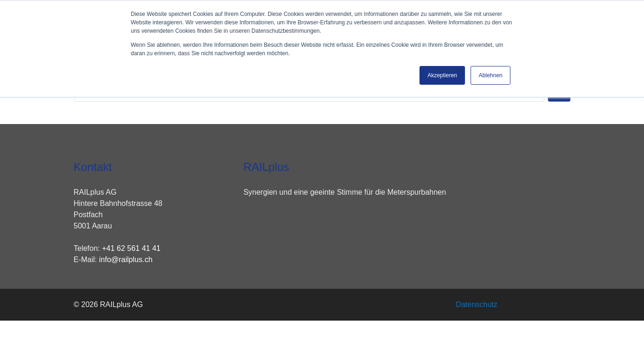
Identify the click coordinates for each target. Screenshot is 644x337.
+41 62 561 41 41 (131, 248)
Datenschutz (476, 304)
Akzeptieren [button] (442, 75)
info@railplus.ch (126, 260)
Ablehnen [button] (490, 75)
